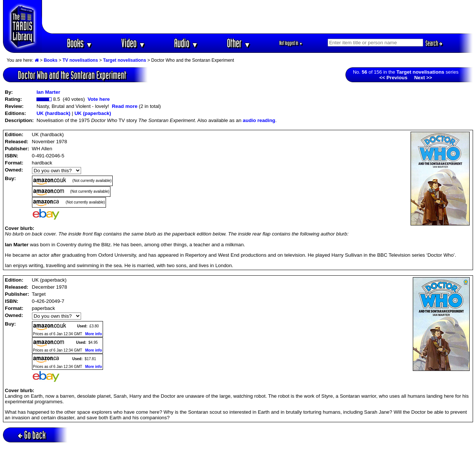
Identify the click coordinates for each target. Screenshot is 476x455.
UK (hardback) (53, 113)
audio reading (259, 120)
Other (239, 43)
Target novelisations (125, 60)
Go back (32, 435)
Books (80, 43)
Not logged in (291, 43)
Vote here (99, 99)
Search (434, 43)
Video (133, 43)
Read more (125, 106)
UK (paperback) (93, 113)
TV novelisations (80, 60)
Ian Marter (48, 92)
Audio (186, 43)
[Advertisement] (258, 17)
